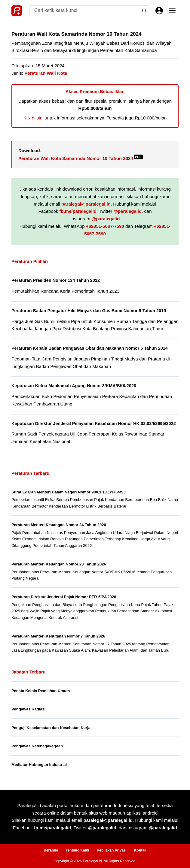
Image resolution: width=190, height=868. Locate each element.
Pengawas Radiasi (28, 709)
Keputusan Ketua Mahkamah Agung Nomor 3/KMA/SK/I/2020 (74, 386)
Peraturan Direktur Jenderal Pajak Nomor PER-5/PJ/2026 (64, 597)
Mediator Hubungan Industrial (39, 765)
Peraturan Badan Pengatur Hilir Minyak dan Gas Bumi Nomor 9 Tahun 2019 (89, 311)
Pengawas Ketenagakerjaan (37, 746)
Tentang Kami (77, 850)
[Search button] (144, 11)
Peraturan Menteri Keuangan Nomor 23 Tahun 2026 (59, 564)
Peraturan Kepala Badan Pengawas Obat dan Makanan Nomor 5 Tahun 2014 (90, 348)
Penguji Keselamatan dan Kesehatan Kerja (51, 728)
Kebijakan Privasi (112, 850)
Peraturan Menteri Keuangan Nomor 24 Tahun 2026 (59, 525)
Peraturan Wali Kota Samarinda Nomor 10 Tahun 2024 (81, 158)
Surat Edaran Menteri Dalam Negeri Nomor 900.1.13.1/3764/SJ (69, 492)
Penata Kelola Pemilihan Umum (41, 691)
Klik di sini (34, 118)
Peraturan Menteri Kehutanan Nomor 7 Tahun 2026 (58, 636)
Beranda (51, 850)
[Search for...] (84, 11)
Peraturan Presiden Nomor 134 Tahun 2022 (56, 280)
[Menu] (172, 11)
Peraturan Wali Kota (46, 73)
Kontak (140, 850)
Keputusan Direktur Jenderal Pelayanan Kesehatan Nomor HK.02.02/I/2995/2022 (94, 423)
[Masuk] (159, 11)
